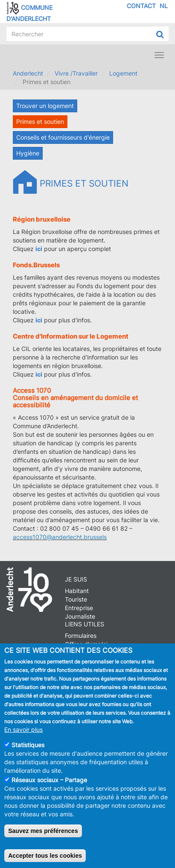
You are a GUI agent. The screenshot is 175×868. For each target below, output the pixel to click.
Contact (141, 6)
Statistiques (28, 745)
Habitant (77, 591)
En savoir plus (23, 729)
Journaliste (80, 616)
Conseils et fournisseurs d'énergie (63, 137)
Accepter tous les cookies (45, 856)
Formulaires (81, 636)
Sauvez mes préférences (43, 831)
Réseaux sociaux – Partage (49, 780)
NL (164, 6)
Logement (123, 73)
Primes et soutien (40, 121)
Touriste (76, 599)
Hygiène (28, 153)
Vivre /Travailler (76, 73)
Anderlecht (28, 73)
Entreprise (79, 608)
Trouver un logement (45, 106)
